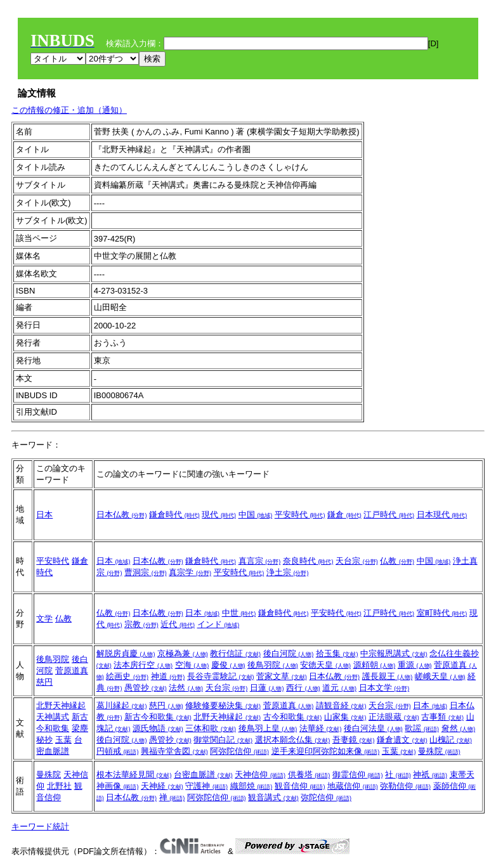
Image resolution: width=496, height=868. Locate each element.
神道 (168, 676)
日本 (44, 515)
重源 (415, 665)
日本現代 (442, 515)
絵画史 (127, 676)
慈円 (44, 682)
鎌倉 (344, 515)
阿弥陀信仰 (239, 751)
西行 (303, 688)
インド (219, 624)
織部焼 (251, 786)
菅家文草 (282, 676)
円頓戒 (118, 751)
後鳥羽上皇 (268, 728)
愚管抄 (146, 688)
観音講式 (273, 797)
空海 (192, 665)
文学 (44, 619)
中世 (239, 613)
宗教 (141, 624)
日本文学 (384, 688)
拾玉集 (337, 653)
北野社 (59, 786)
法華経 (321, 728)
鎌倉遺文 (402, 740)
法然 (186, 688)
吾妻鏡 (354, 740)
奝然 (459, 728)
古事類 (442, 717)
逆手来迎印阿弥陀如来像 (326, 751)
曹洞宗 (146, 572)
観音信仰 (300, 786)
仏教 (397, 561)
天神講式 (53, 717)
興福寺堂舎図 (174, 751)
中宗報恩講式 (394, 653)
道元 (339, 688)
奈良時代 (308, 561)
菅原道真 (72, 670)
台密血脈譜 (203, 774)
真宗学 (190, 572)
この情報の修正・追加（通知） (69, 110)
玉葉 (63, 740)
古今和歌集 (293, 717)
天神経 (162, 786)
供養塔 (309, 774)
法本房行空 (143, 665)
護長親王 (388, 676)
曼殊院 (439, 751)
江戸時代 (389, 515)
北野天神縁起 (61, 705)
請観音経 (341, 705)
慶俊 (228, 665)
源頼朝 (375, 665)
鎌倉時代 (174, 515)
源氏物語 (158, 728)
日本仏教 (122, 515)
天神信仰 (260, 774)
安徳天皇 (325, 665)
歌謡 (422, 728)
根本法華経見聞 (134, 774)
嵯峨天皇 (440, 676)
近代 (178, 624)
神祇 (430, 774)
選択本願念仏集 (293, 740)
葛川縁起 (122, 705)
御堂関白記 (223, 740)
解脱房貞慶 (126, 653)
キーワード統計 (40, 826)
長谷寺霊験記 (221, 676)
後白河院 (289, 653)
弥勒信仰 (405, 786)
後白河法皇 (373, 728)
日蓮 (267, 688)
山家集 (345, 717)
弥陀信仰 (326, 797)
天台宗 (357, 561)
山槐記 (451, 740)
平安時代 (300, 515)
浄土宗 (288, 572)
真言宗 (260, 561)
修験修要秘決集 (223, 705)
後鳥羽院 (53, 659)
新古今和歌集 (158, 717)
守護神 (206, 786)
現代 (219, 515)
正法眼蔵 (394, 717)
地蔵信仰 (353, 786)
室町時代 (442, 613)
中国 (256, 515)
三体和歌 (211, 728)
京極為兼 (183, 653)
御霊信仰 (358, 774)
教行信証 (235, 653)
